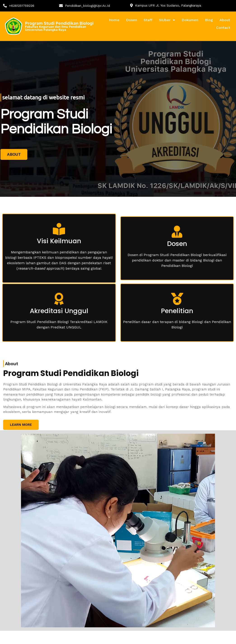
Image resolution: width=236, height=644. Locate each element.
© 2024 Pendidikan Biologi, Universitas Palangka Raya (51, 637)
